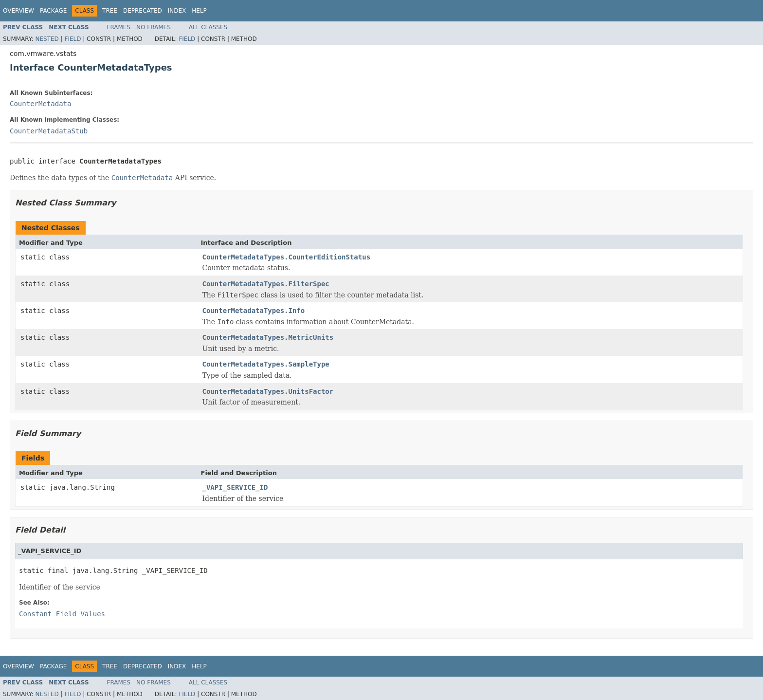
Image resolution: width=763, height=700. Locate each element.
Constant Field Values (62, 614)
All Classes (208, 27)
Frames (119, 27)
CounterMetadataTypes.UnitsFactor (268, 391)
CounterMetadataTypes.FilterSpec (266, 284)
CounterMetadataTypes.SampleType (266, 364)
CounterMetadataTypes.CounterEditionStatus (287, 257)
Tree (110, 11)
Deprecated (143, 11)
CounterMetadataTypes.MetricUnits (268, 337)
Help (199, 11)
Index (177, 11)
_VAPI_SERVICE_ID (235, 487)
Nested (47, 39)
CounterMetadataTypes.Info (254, 311)
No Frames (154, 27)
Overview (18, 11)
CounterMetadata (40, 104)
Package (53, 11)
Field (73, 39)
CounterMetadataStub (49, 131)
